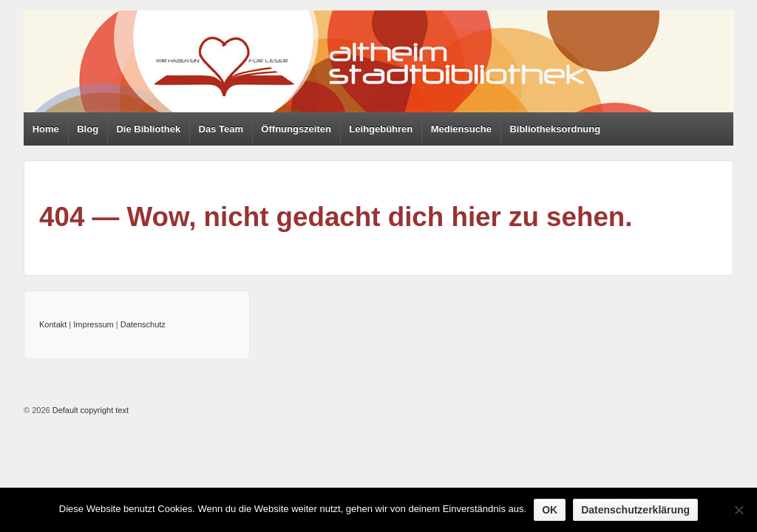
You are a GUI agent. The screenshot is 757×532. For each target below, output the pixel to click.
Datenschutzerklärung (635, 510)
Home (46, 129)
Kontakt (53, 324)
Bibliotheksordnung (555, 129)
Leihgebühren (381, 129)
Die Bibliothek (148, 129)
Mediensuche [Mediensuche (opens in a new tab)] (461, 129)
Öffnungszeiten (296, 129)
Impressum (93, 324)
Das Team (221, 129)
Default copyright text (89, 410)
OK (550, 510)
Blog (88, 129)
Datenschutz (143, 324)
